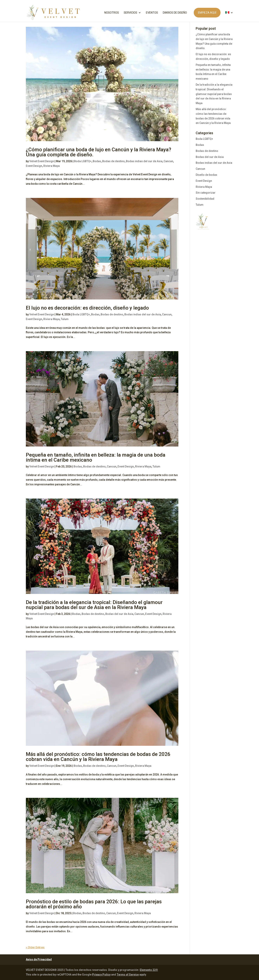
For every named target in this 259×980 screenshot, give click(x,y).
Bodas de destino (113, 161)
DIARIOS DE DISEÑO (175, 13)
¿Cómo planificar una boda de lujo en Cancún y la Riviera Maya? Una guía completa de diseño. (99, 152)
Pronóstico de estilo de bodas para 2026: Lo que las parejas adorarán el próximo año (94, 904)
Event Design (34, 166)
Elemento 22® (149, 970)
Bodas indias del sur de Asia (144, 161)
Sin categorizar (206, 193)
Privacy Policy (101, 975)
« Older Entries (35, 947)
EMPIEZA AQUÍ (207, 13)
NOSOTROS (112, 13)
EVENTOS (152, 13)
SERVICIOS (130, 13)
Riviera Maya (51, 166)
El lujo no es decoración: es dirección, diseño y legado (87, 308)
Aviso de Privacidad (39, 959)
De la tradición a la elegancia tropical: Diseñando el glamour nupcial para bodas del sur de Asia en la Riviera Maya (94, 605)
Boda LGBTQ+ (83, 161)
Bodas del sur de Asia (119, 614)
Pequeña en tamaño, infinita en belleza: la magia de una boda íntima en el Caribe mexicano (96, 457)
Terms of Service (128, 975)
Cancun (168, 161)
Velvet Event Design (42, 161)
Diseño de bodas (206, 175)
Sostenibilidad (205, 199)
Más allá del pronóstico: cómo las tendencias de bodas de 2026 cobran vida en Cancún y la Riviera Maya (98, 757)
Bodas (97, 161)
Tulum (65, 319)
